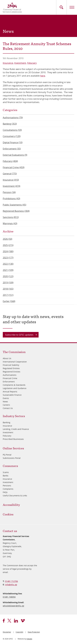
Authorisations (10, 375)
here (43, 76)
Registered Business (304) (16, 211)
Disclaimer (7, 632)
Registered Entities (12, 372)
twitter (9, 621)
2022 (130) (8, 264)
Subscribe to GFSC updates (19, 335)
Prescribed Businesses (13, 439)
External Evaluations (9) (15, 155)
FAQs (5, 492)
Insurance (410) (11, 180)
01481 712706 (12, 581)
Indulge (29, 639)
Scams (6, 472)
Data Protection (34, 632)
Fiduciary (32, 63)
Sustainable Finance (12, 395)
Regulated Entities (11, 368)
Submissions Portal (12, 458)
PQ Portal (7, 455)
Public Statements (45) (14, 205)
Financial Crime (10, 378)
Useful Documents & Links (15, 496)
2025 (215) (8, 245)
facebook (4, 621)
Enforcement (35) (12, 149)
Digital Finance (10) (13, 142)
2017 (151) (8, 295)
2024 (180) (8, 251)
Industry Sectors (14, 416)
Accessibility (11, 505)
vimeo (23, 621)
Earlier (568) (9, 301)
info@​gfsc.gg (11, 585)
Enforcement (9, 382)
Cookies (8, 514)
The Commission (14, 352)
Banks (6, 476)
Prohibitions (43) (11, 199)
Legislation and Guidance (15, 388)
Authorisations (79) (13, 118)
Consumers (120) (12, 136)
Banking (7, 422)
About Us (7, 358)
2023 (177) (8, 258)
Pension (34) (9, 192)
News (5, 402)
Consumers (10, 466)
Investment (20, 63)
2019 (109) (8, 283)
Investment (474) (12, 186)
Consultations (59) (12, 130)
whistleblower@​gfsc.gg (13, 606)
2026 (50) (7, 239)
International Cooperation (15, 362)
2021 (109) (8, 270)
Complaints (8, 489)
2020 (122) (8, 276)
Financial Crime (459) (14, 167)
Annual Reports (10, 392)
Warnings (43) (10, 223)
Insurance (8, 63)
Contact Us (8, 408)
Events (6, 398)
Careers (6, 405)
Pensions (7, 486)
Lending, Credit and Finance (16, 429)
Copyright (19, 632)
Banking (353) (10, 124)
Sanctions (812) (11, 217)
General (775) (10, 174)
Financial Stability (11, 365)
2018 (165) (8, 289)
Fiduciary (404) (10, 161)
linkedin (16, 621)
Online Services (13, 448)
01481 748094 (9, 597)
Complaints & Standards (14, 385)
